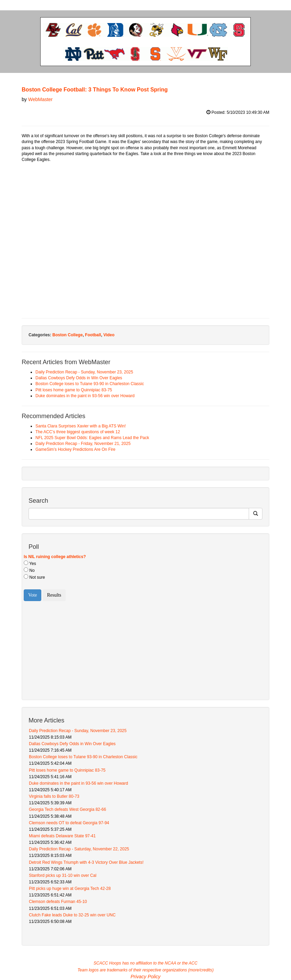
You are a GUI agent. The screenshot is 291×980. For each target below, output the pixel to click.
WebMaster (40, 99)
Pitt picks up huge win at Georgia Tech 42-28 (70, 889)
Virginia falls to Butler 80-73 (54, 796)
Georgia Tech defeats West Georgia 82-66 (67, 809)
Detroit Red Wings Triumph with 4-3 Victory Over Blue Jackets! (86, 862)
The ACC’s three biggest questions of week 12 (78, 432)
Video (109, 335)
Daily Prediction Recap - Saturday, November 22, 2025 (79, 849)
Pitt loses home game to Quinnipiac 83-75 (74, 390)
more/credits (201, 970)
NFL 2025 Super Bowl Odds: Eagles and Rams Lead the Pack (92, 438)
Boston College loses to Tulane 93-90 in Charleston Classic (90, 384)
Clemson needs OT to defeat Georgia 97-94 (69, 823)
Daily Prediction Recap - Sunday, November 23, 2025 (84, 372)
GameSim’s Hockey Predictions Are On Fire (76, 449)
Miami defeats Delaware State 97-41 (62, 836)
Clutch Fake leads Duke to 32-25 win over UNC (72, 915)
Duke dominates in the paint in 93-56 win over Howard (85, 396)
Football (93, 335)
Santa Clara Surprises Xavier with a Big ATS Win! (81, 426)
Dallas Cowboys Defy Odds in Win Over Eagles (79, 378)
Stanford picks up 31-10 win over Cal (63, 875)
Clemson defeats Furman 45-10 (58, 902)
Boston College (67, 335)
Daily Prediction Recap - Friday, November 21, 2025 (83, 444)
